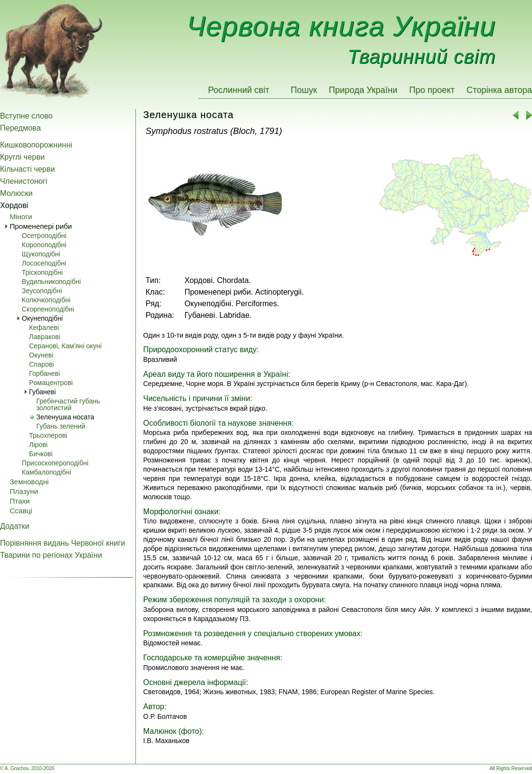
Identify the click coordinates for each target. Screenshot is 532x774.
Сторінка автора (499, 90)
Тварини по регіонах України (51, 555)
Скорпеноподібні (48, 309)
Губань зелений (61, 426)
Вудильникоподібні (51, 282)
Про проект (432, 90)
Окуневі (41, 355)
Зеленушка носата (65, 417)
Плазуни (24, 491)
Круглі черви (22, 157)
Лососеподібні (44, 263)
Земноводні (29, 482)
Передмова (20, 128)
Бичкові (41, 454)
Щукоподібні (41, 254)
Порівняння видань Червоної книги (63, 543)
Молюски (16, 193)
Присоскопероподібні (55, 463)
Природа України (363, 90)
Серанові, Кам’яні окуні (65, 346)
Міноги (21, 216)
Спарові (42, 364)
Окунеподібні (42, 318)
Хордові (14, 205)
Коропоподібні (44, 245)
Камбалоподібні (46, 472)
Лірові (38, 445)
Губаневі (42, 392)
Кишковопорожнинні (36, 145)
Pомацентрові (51, 383)
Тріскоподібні (42, 272)
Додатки (15, 526)
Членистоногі (24, 181)
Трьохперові (48, 435)
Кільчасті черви (28, 169)
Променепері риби (41, 226)
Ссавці (21, 511)
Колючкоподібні (46, 300)
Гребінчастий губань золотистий (68, 404)
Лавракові (45, 337)
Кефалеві (44, 327)
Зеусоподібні (42, 291)
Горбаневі (44, 373)
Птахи (20, 501)
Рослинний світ (239, 90)
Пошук (304, 90)
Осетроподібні (44, 236)
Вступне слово (26, 116)
